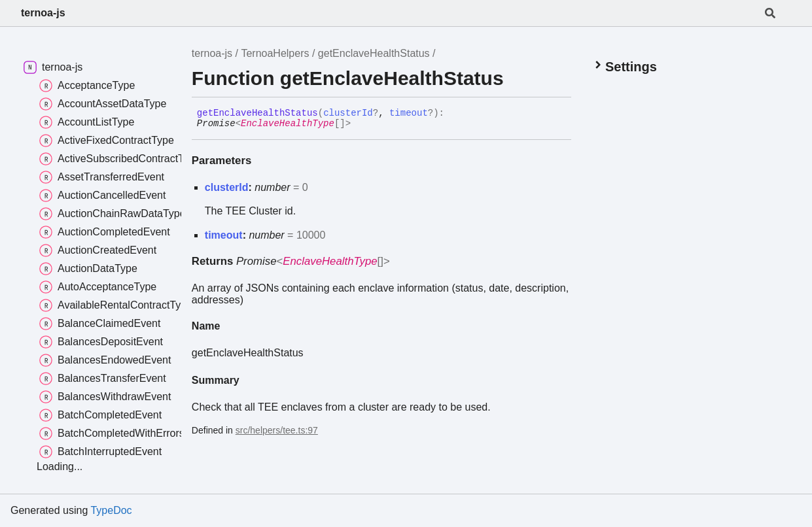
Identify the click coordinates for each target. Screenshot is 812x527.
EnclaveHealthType (288, 124)
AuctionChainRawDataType (113, 214)
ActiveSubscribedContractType (120, 159)
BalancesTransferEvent (103, 379)
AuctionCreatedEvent (98, 250)
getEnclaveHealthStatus (374, 53)
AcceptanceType (87, 86)
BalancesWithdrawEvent (105, 397)
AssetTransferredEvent (102, 177)
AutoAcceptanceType (98, 287)
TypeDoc (111, 510)
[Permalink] (361, 124)
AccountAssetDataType (103, 104)
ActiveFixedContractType (107, 141)
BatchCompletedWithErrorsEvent (125, 433)
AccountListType (87, 122)
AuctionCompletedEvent (105, 232)
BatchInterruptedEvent (100, 452)
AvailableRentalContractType (116, 305)
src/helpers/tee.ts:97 (277, 430)
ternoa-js (43, 13)
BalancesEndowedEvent (105, 360)
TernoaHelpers (275, 53)
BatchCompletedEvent (100, 415)
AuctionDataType (88, 269)
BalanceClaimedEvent (100, 324)
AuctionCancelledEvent (102, 195)
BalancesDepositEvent (101, 342)
